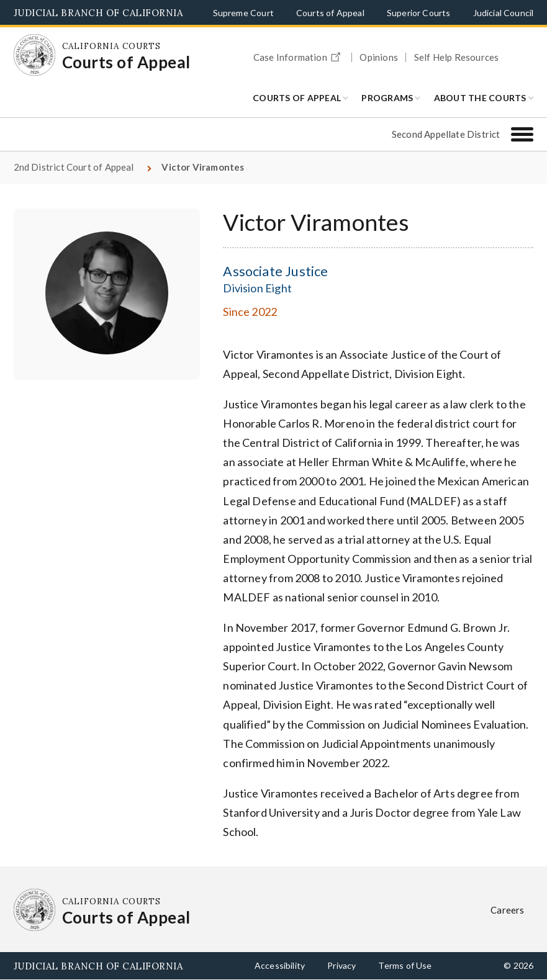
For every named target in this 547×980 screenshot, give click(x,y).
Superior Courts (419, 13)
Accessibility (280, 965)
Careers (507, 910)
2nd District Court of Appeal (74, 167)
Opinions (378, 57)
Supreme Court (243, 13)
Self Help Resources (456, 57)
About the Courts (480, 98)
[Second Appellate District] (522, 134)
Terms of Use (405, 965)
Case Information (299, 55)
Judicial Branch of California (98, 13)
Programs (387, 98)
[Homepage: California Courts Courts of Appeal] (35, 55)
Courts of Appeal (330, 13)
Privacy (341, 965)
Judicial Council (504, 13)
